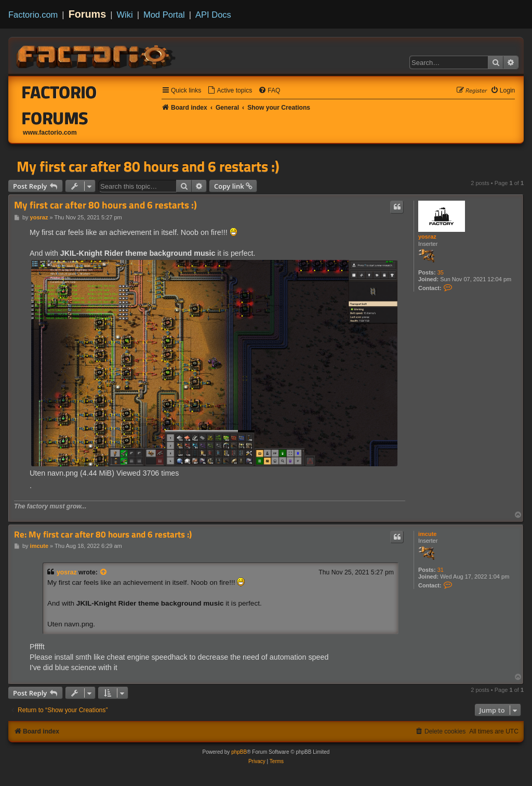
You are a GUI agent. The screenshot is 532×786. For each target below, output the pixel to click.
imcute (427, 534)
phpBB (239, 752)
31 (441, 570)
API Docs (213, 15)
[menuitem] (230, 91)
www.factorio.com (50, 133)
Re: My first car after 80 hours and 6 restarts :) (103, 535)
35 (441, 272)
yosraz (427, 237)
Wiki (125, 15)
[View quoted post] (104, 572)
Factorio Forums (59, 105)
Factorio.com (33, 15)
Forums (88, 14)
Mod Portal (164, 15)
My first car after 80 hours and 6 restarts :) (148, 166)
